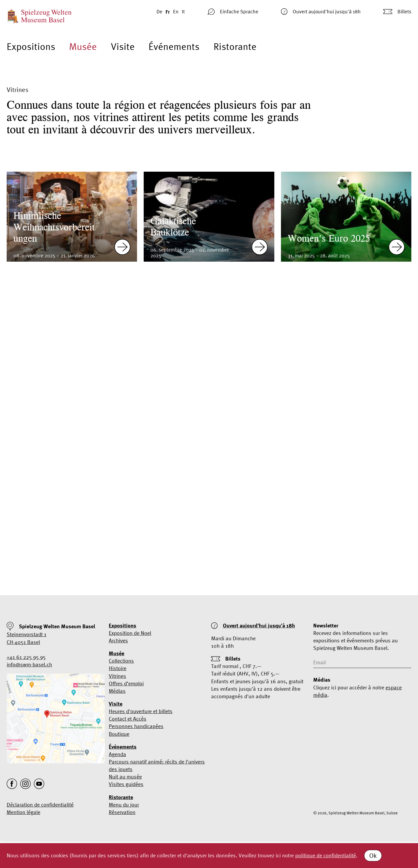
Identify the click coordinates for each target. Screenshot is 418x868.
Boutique (119, 734)
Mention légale (23, 812)
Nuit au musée (125, 777)
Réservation (122, 812)
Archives (118, 640)
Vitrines (117, 676)
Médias (117, 691)
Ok (373, 856)
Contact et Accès (128, 719)
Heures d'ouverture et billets (141, 711)
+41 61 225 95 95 (26, 657)
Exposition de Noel (130, 633)
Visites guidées (126, 784)
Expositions (31, 46)
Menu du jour (124, 805)
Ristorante (235, 46)
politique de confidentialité (325, 855)
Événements (174, 46)
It (183, 11)
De (159, 11)
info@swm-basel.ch (29, 664)
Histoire (118, 668)
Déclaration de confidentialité (40, 805)
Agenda (117, 754)
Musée (83, 46)
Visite (123, 46)
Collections (121, 661)
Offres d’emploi (126, 683)
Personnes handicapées (136, 726)
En (176, 11)
